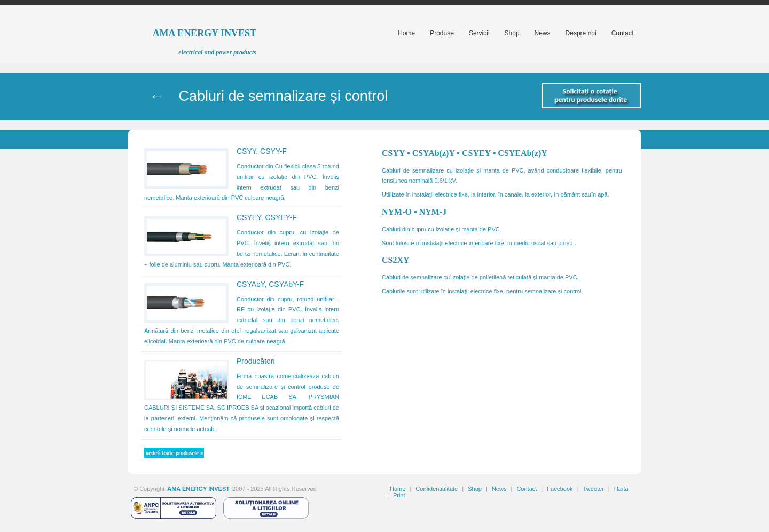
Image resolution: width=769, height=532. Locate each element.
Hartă (621, 489)
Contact (527, 489)
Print (399, 495)
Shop (475, 489)
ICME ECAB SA (266, 397)
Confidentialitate (437, 489)
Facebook (560, 489)
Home (398, 489)
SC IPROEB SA (239, 408)
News (499, 489)
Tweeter (594, 489)
